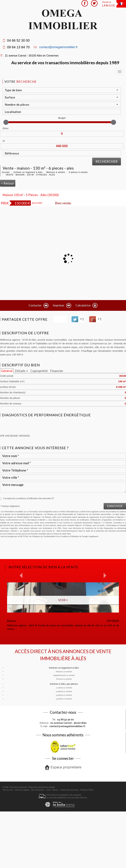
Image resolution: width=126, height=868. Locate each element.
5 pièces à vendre (78, 172)
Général (7, 371)
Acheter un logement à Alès (28, 172)
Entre (5, 128)
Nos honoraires (38, 846)
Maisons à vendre (56, 172)
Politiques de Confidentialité (43, 536)
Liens (48, 846)
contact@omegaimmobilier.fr (58, 47)
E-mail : (63, 783)
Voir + (63, 600)
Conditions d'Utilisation (70, 536)
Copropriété (39, 371)
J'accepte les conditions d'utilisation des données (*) (28, 498)
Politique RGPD (87, 846)
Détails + (21, 371)
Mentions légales (22, 846)
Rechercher (107, 161)
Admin (55, 846)
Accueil (6, 172)
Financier (57, 371)
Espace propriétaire (63, 824)
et (4, 141)
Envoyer (115, 506)
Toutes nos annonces (69, 846)
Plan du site (8, 846)
